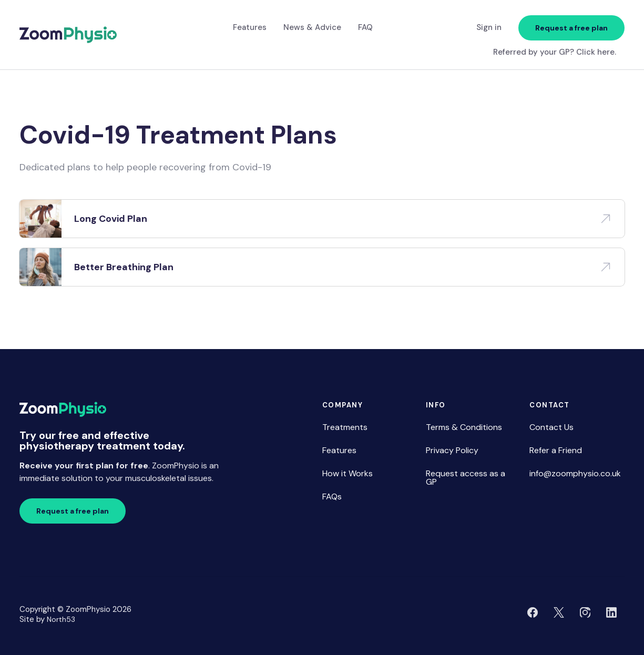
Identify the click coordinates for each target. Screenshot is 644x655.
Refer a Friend (556, 450)
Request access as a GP (466, 478)
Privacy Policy (452, 450)
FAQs (332, 497)
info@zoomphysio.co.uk (575, 473)
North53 (61, 619)
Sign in (489, 27)
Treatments (345, 427)
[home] (68, 35)
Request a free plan (571, 28)
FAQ (365, 27)
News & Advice (312, 27)
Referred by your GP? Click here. (555, 52)
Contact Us (551, 427)
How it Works (347, 473)
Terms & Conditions (464, 427)
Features (250, 27)
